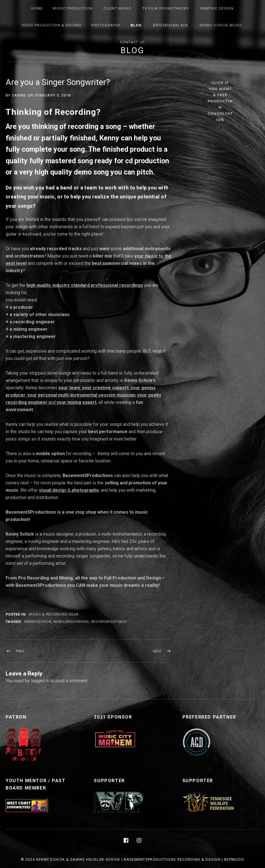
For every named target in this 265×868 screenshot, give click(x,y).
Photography (106, 25)
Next (157, 651)
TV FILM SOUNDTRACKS (166, 8)
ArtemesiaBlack (171, 25)
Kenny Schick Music (221, 25)
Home (37, 8)
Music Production (73, 8)
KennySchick (38, 622)
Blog (136, 25)
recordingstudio (109, 622)
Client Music (117, 8)
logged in (40, 681)
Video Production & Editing (51, 25)
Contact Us (133, 42)
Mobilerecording (71, 622)
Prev (20, 651)
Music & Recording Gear (54, 614)
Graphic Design (217, 8)
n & (69, 490)
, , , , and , (83, 395)
